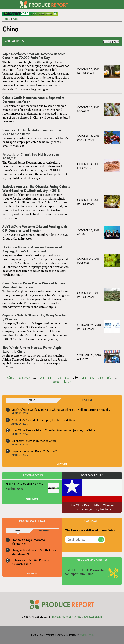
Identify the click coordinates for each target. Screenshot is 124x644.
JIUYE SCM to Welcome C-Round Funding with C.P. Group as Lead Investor (35, 229)
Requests (44, 531)
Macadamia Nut (22, 554)
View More (32, 574)
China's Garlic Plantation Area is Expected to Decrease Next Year (33, 100)
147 (50, 378)
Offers (18, 531)
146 (42, 378)
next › (57, 381)
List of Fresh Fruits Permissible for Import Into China (85, 572)
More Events (32, 499)
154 (109, 378)
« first (10, 378)
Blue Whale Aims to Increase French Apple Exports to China (32, 350)
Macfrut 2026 (14, 489)
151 (84, 378)
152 (92, 378)
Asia (15, 19)
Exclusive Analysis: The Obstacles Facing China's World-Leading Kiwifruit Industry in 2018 (36, 189)
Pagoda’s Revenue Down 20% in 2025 (35, 451)
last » (67, 381)
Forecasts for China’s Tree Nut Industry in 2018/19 (31, 156)
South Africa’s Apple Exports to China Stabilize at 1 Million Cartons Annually (61, 410)
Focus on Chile (92, 475)
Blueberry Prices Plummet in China (34, 441)
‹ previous (23, 378)
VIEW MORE (62, 464)
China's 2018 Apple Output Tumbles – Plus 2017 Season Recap (32, 132)
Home (6, 19)
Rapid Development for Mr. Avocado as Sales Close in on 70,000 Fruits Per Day (34, 56)
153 (101, 378)
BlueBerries (19, 544)
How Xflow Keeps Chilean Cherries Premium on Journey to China (53, 430)
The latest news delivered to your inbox (90, 530)
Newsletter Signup (92, 617)
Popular (87, 401)
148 (59, 378)
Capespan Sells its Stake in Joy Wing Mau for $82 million (34, 317)
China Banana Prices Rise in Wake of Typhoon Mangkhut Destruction (34, 285)
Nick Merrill (86, 635)
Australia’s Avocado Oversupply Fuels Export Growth (45, 420)
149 (67, 378)
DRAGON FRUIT (22, 564)
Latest (31, 401)
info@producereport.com (66, 617)
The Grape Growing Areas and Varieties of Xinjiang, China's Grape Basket (32, 249)
